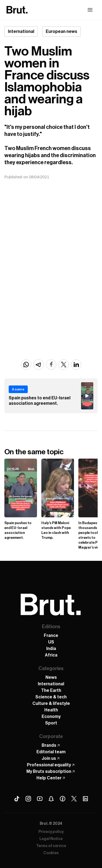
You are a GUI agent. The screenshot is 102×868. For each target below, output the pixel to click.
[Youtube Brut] (40, 799)
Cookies (51, 853)
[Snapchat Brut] (51, 799)
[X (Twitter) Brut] (74, 799)
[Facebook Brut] (63, 799)
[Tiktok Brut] (17, 799)
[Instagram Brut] (28, 799)
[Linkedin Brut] (85, 799)
